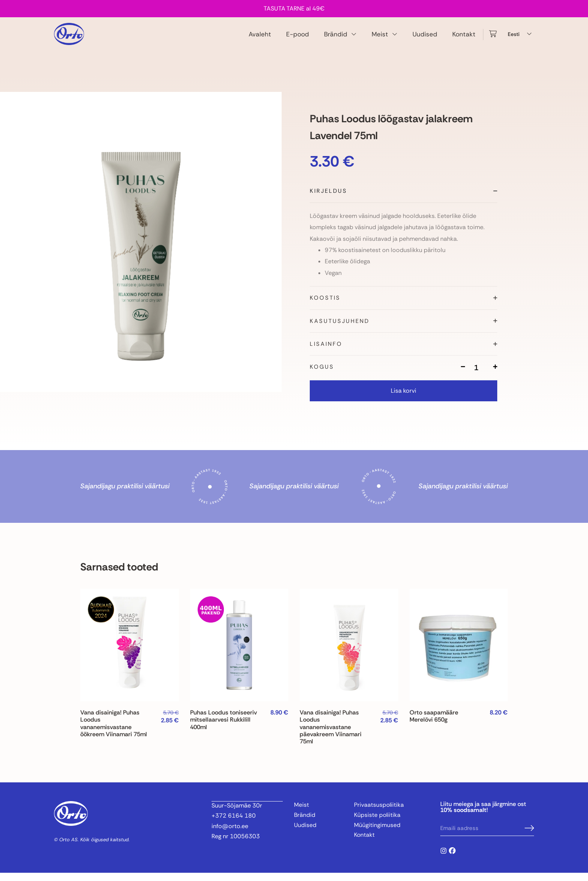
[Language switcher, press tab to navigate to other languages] (521, 38)
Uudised (425, 38)
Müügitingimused (377, 834)
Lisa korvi (403, 399)
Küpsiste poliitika (378, 823)
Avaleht (260, 38)
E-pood (298, 38)
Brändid (340, 38)
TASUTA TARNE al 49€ (294, 8)
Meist (385, 38)
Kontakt (464, 38)
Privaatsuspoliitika (379, 813)
